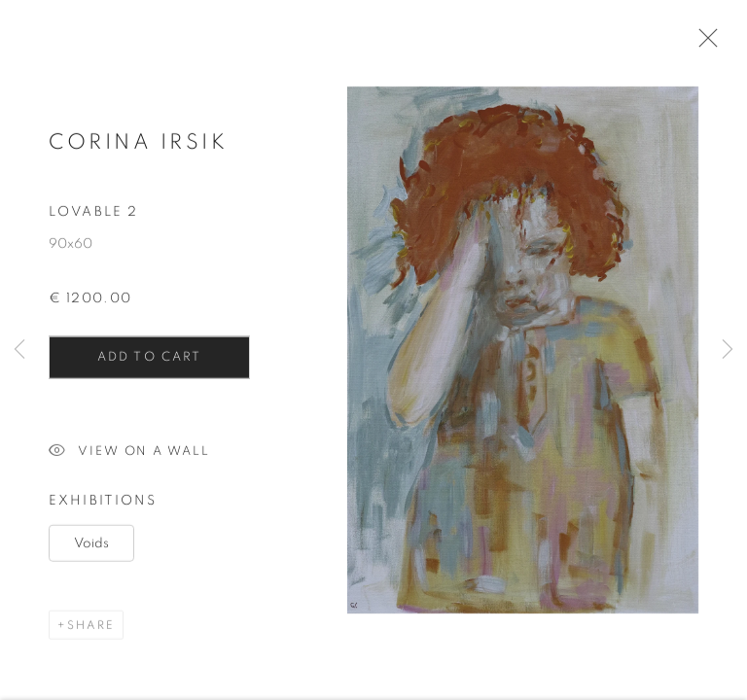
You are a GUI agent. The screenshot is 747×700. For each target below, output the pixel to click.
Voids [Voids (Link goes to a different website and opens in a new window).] (91, 547)
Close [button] (703, 44)
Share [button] (91, 629)
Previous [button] (19, 350)
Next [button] (728, 350)
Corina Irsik (138, 146)
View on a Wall (129, 456)
